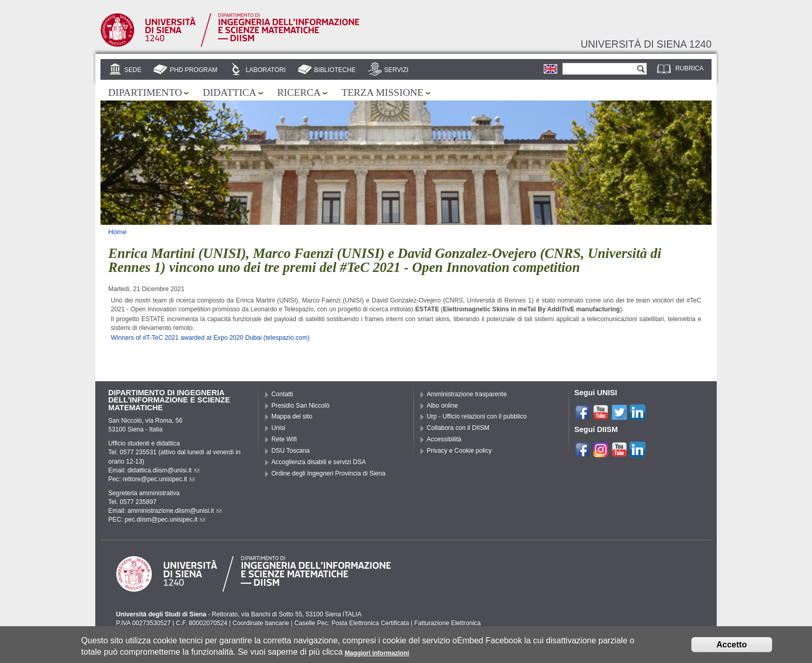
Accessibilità (444, 439)
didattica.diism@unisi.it (163, 470)
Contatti (282, 394)
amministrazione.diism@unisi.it (175, 511)
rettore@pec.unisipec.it (159, 479)
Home (118, 232)
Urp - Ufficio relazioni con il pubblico (477, 416)
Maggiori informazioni (377, 656)
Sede (133, 70)
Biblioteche (335, 70)
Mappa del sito (292, 416)
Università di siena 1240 (646, 44)
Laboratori (265, 70)
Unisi (278, 428)
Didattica (229, 92)
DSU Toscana (291, 451)
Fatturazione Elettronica (447, 623)
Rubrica (690, 68)
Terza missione (382, 92)
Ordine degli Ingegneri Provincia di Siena (328, 473)
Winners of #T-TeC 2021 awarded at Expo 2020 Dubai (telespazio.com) (210, 338)
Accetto (732, 647)
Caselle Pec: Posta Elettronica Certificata (352, 623)
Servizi (396, 70)
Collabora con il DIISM (458, 428)
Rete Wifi (284, 439)
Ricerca (299, 92)
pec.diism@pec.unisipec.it (165, 520)
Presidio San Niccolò (300, 406)
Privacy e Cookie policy (459, 451)
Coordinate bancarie (261, 623)
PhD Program (194, 70)
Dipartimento (145, 92)
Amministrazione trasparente (467, 394)
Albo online (442, 406)
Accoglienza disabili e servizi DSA (318, 462)
